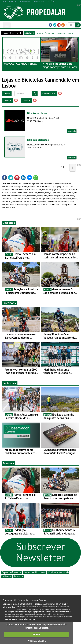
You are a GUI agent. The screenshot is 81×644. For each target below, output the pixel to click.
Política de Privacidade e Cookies (30, 600)
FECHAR (36, 634)
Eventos (8, 463)
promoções (61, 33)
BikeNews (10, 303)
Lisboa (7, 101)
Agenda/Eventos (12, 572)
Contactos (8, 600)
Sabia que (10, 383)
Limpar (7, 94)
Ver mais (72, 131)
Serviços (18, 576)
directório (29, 33)
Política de (36, 641)
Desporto (9, 223)
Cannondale (49, 94)
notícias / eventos (45, 33)
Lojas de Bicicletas (35, 572)
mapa (71, 33)
